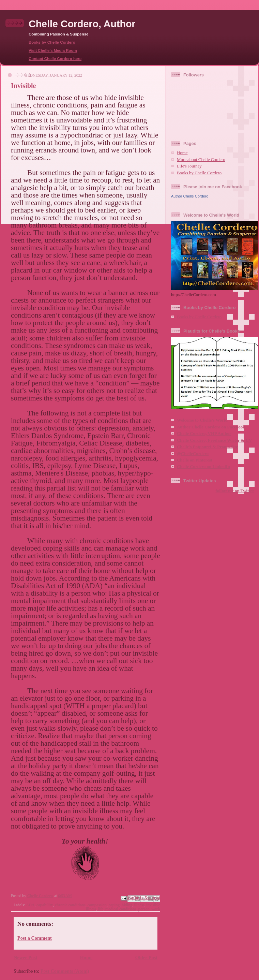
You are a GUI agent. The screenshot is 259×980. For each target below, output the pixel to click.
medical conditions (121, 909)
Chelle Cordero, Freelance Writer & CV (214, 440)
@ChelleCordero (193, 454)
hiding (127, 905)
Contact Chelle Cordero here (55, 59)
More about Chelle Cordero (201, 160)
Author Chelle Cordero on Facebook (211, 427)
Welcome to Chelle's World (202, 420)
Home (86, 957)
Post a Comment (35, 938)
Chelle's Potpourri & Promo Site (207, 447)
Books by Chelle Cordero (52, 42)
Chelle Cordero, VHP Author (204, 434)
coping (114, 905)
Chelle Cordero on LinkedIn (203, 467)
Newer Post (25, 957)
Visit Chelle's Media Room (53, 50)
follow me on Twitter (235, 491)
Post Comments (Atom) (65, 971)
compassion (97, 905)
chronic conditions (70, 905)
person (144, 909)
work (156, 909)
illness (139, 905)
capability (45, 905)
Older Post (146, 957)
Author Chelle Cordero (190, 196)
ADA (30, 905)
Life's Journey (189, 166)
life (101, 909)
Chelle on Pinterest (195, 460)
